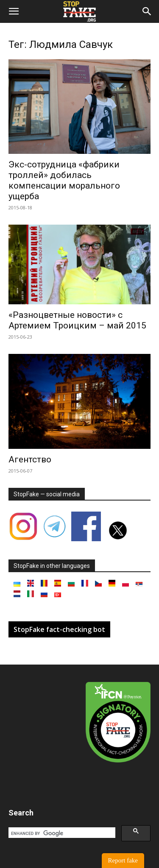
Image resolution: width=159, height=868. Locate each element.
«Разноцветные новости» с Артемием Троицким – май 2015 (77, 320)
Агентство (30, 459)
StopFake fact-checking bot (59, 629)
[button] (14, 11)
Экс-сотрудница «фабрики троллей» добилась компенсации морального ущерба (64, 180)
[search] (61, 834)
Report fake (123, 860)
